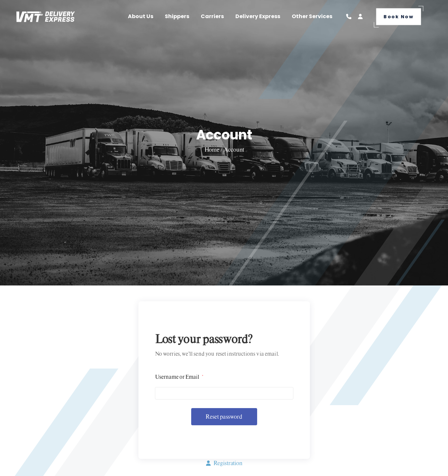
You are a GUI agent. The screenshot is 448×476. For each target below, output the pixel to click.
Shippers (177, 16)
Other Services (312, 16)
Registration (224, 463)
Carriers (212, 16)
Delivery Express (258, 16)
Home (212, 149)
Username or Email (179, 377)
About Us (141, 16)
